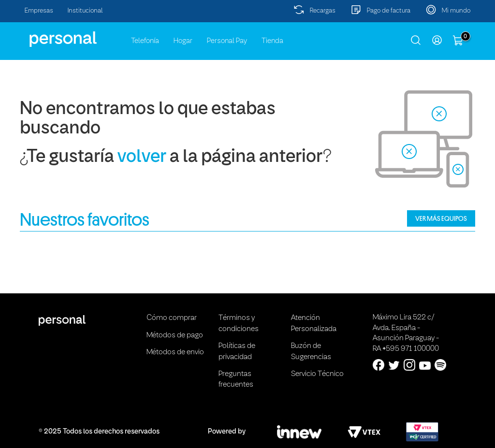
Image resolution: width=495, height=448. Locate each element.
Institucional (85, 11)
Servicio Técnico (317, 374)
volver (142, 157)
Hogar (183, 41)
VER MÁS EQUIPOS (441, 218)
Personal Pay (227, 41)
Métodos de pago (175, 335)
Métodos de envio (175, 352)
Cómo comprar (172, 318)
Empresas (39, 11)
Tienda (272, 41)
